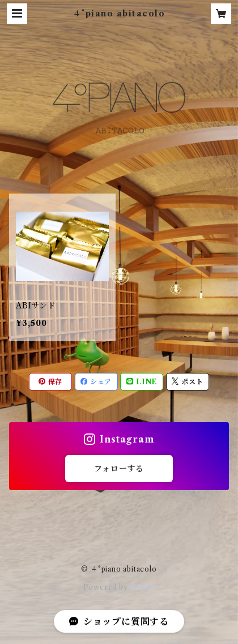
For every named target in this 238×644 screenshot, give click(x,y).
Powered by (119, 587)
